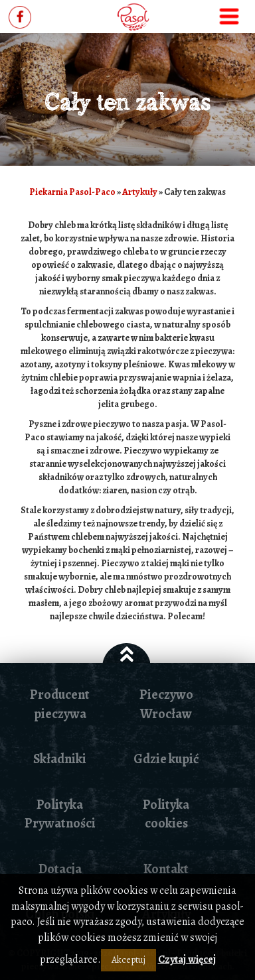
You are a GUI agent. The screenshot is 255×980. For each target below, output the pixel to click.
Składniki (60, 759)
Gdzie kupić (166, 759)
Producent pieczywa (60, 704)
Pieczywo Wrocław (166, 704)
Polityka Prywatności (60, 814)
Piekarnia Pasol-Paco (72, 192)
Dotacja (60, 869)
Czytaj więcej (187, 959)
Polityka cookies (166, 814)
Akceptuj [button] (128, 960)
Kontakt (166, 869)
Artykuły (140, 192)
